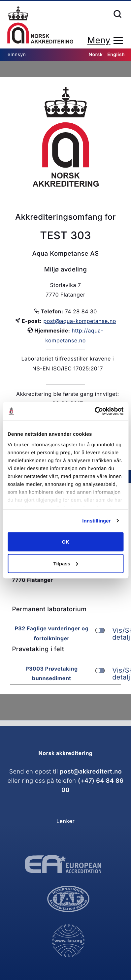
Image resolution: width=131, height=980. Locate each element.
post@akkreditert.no (91, 772)
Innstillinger (96, 521)
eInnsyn (17, 55)
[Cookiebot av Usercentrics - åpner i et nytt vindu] (95, 411)
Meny (99, 40)
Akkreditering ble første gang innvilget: (68, 394)
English (116, 55)
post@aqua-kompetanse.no (80, 321)
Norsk (96, 55)
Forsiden (40, 25)
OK (65, 542)
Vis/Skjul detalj (108, 634)
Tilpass (66, 563)
